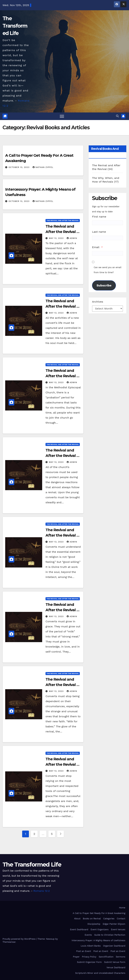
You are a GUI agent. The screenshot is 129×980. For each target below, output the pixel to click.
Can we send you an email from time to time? (107, 270)
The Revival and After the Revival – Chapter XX (62, 535)
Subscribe (104, 285)
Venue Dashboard (116, 968)
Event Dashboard (79, 929)
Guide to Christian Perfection (110, 935)
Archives (98, 302)
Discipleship (94, 924)
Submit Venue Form (115, 962)
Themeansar (9, 942)
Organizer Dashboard (114, 946)
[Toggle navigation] (62, 116)
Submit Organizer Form (89, 962)
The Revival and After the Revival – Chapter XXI (62, 456)
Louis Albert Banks (91, 946)
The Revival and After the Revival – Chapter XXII (62, 376)
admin (72, 238)
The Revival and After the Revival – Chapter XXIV (62, 232)
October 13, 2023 (19, 167)
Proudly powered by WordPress (19, 939)
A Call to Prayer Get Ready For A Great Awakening (99, 913)
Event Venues (118, 929)
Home (122, 908)
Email (96, 247)
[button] (117, 116)
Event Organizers (100, 929)
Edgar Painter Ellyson (114, 924)
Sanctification (106, 957)
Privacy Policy (89, 957)
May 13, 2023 (57, 238)
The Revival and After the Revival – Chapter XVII (62, 764)
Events (88, 935)
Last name (99, 232)
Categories (109, 919)
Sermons (121, 957)
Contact (121, 919)
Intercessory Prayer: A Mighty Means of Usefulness (99, 940)
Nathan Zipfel (43, 167)
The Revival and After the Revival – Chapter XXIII (62, 306)
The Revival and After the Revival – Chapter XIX (62, 610)
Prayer (76, 957)
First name (99, 217)
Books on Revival (92, 919)
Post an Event (84, 951)
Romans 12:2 (42, 891)
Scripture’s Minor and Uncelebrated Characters (100, 973)
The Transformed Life (15, 26)
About (77, 919)
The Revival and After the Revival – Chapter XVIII (62, 685)
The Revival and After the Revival (63, 220)
